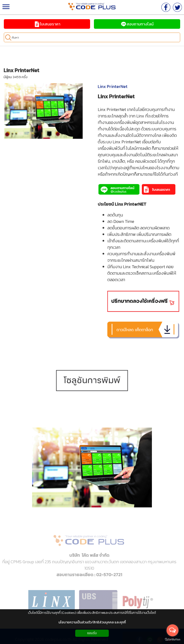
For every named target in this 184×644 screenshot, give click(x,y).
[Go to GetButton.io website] (172, 639)
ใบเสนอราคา (47, 24)
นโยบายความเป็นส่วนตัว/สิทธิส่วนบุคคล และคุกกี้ (92, 622)
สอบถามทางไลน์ (137, 24)
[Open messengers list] (172, 630)
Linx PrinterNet (113, 86)
